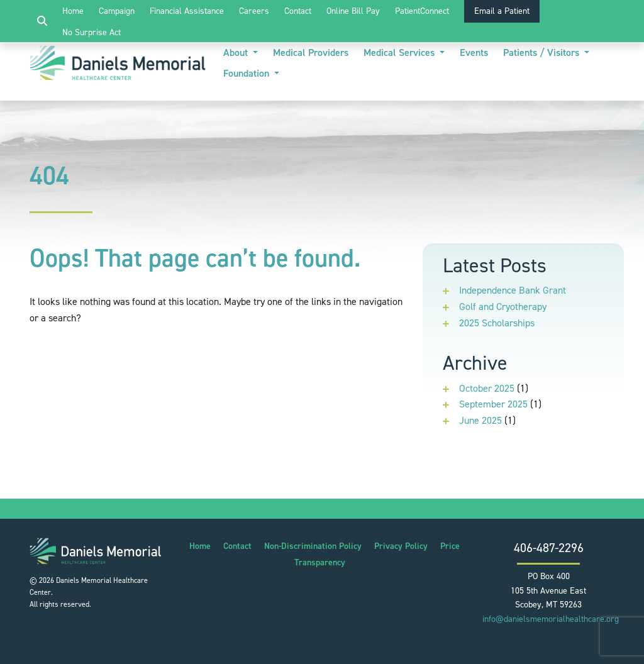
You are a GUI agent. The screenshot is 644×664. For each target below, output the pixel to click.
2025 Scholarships (497, 323)
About (237, 53)
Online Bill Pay (353, 11)
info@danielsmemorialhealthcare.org (551, 619)
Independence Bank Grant (513, 290)
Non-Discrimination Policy (313, 546)
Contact (298, 11)
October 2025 (487, 388)
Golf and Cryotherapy (503, 307)
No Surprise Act (92, 32)
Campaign (117, 11)
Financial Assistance (187, 11)
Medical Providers (311, 53)
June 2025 (480, 420)
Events (474, 53)
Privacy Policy (401, 546)
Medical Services (400, 53)
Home (73, 11)
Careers (254, 11)
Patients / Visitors (542, 53)
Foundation (247, 73)
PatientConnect (422, 11)
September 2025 (493, 404)
